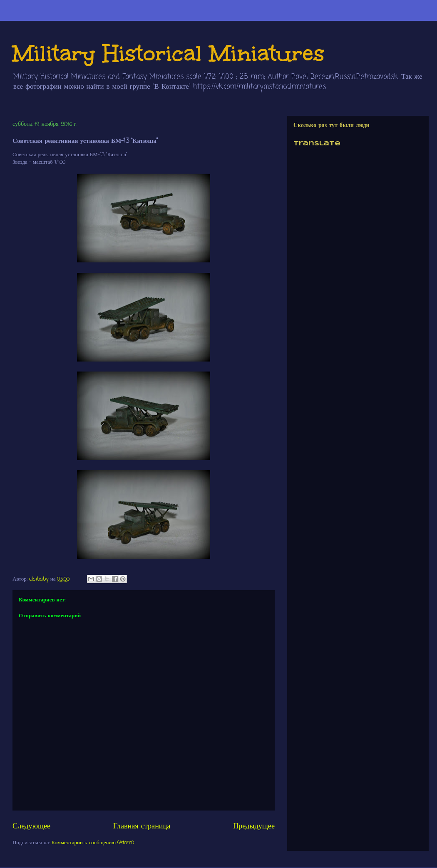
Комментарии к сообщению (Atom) (93, 843)
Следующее (31, 826)
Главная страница (142, 826)
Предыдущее (254, 826)
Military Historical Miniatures (169, 53)
